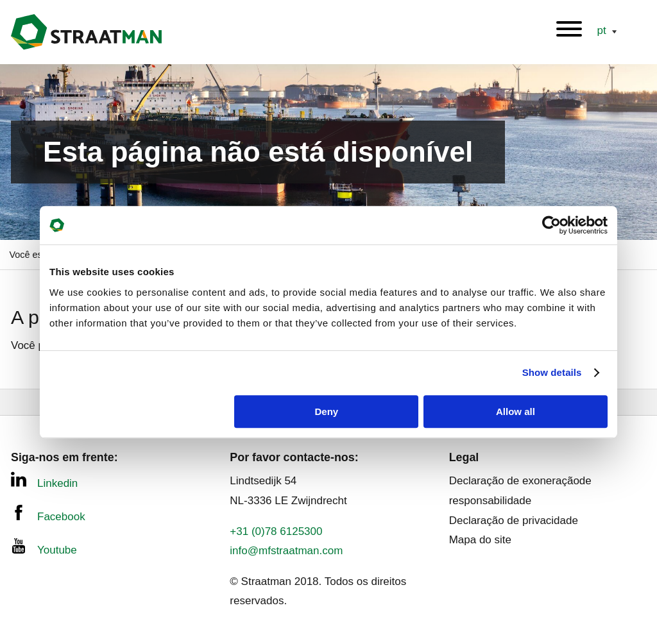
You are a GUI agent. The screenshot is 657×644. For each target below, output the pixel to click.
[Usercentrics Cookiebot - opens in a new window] (551, 225)
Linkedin (44, 480)
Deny (327, 411)
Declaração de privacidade (514, 521)
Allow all (516, 411)
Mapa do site (480, 540)
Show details (552, 372)
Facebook (48, 514)
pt (603, 30)
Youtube (44, 547)
